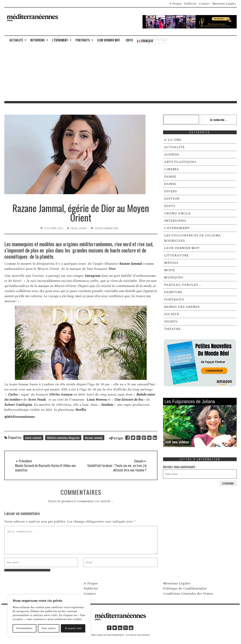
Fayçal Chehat (79, 228)
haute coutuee (33, 443)
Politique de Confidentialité (185, 588)
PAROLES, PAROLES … (183, 285)
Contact (204, 4)
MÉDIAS (171, 263)
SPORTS (171, 322)
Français (145, 41)
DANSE (170, 177)
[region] (49, 616)
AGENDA (172, 154)
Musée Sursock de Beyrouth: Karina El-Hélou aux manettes (45, 480)
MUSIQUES (174, 277)
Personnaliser (24, 628)
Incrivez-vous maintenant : (200, 471)
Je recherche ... (219, 120)
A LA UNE (173, 140)
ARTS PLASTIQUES (180, 162)
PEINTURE (173, 292)
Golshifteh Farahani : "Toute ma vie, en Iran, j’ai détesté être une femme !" (117, 480)
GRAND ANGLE (177, 213)
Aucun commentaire (107, 228)
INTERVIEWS (38, 40)
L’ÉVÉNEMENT (60, 40)
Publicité (190, 4)
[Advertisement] (120, 73)
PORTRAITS (83, 40)
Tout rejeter (49, 628)
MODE (169, 270)
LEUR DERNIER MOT (109, 40)
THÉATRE (172, 329)
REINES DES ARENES (182, 307)
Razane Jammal (94, 443)
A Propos (175, 4)
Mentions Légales (224, 4)
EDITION (172, 199)
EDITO (129, 40)
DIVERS (170, 191)
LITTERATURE (176, 255)
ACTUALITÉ (16, 40)
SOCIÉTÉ (172, 314)
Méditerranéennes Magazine (63, 443)
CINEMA (171, 169)
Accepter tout (73, 628)
